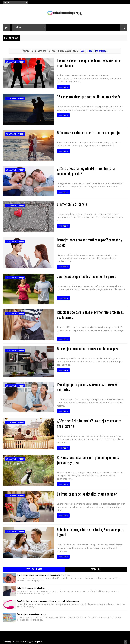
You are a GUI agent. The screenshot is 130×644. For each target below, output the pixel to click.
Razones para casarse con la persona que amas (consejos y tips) (86, 459)
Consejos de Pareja (15, 62)
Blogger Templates (34, 640)
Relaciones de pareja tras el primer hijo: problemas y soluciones (90, 314)
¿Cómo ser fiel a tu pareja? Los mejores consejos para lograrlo (88, 422)
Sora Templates (18, 640)
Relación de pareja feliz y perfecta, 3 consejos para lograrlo (89, 531)
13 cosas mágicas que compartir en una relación (87, 97)
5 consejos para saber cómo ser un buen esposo (86, 348)
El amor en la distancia (69, 204)
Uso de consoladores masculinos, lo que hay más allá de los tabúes (44, 573)
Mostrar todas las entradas (94, 51)
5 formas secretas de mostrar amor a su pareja (86, 133)
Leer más (60, 87)
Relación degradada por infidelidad (31, 586)
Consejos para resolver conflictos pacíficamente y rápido (88, 242)
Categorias (96, 567)
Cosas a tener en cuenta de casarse (32, 612)
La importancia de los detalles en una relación (85, 493)
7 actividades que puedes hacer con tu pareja (84, 276)
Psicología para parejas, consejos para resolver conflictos (86, 386)
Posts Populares (34, 567)
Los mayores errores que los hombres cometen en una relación (88, 63)
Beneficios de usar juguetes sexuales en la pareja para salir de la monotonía (48, 599)
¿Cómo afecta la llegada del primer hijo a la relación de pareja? (90, 171)
